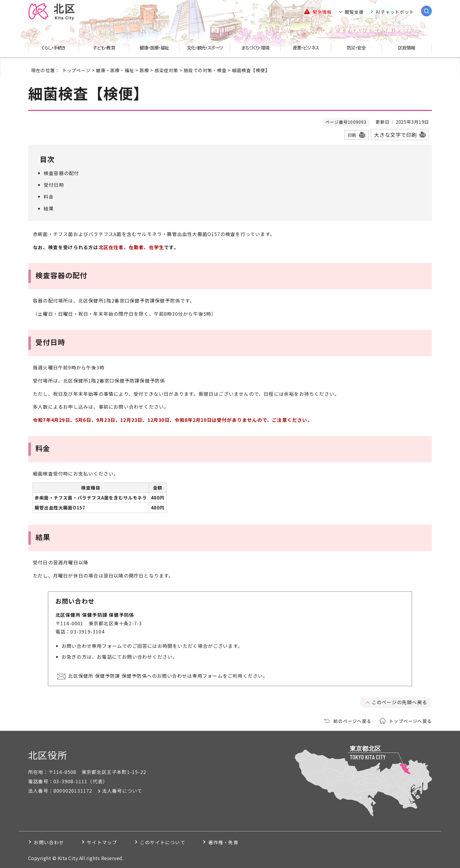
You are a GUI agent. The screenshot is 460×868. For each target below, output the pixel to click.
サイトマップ (103, 842)
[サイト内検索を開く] (426, 11)
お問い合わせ (49, 842)
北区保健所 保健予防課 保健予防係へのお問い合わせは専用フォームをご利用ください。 (168, 676)
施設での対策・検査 (205, 70)
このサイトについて (164, 842)
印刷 (352, 135)
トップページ (76, 70)
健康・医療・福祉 (115, 70)
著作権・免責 (225, 842)
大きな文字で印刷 (395, 135)
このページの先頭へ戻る (399, 702)
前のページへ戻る (352, 720)
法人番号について (122, 790)
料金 (49, 196)
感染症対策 (166, 70)
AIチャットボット (395, 12)
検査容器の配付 (61, 173)
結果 (49, 208)
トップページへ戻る (410, 720)
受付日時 (54, 185)
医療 (144, 70)
